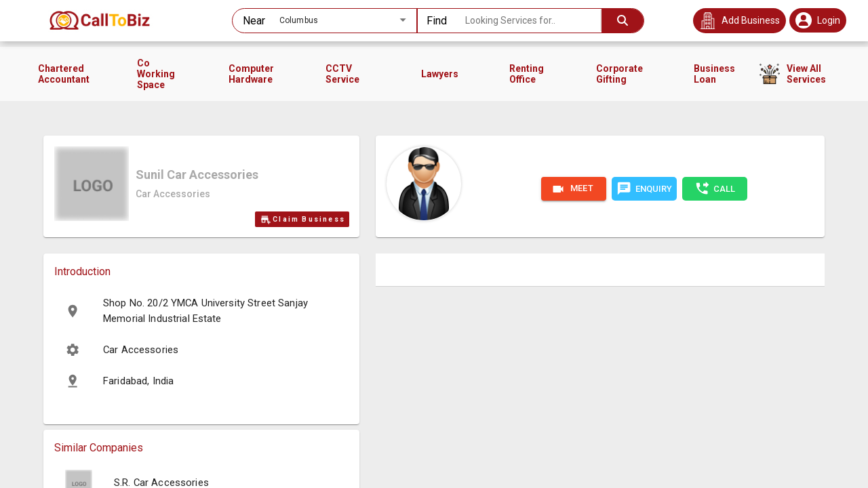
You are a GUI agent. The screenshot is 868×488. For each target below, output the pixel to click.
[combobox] (324, 21)
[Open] (403, 20)
